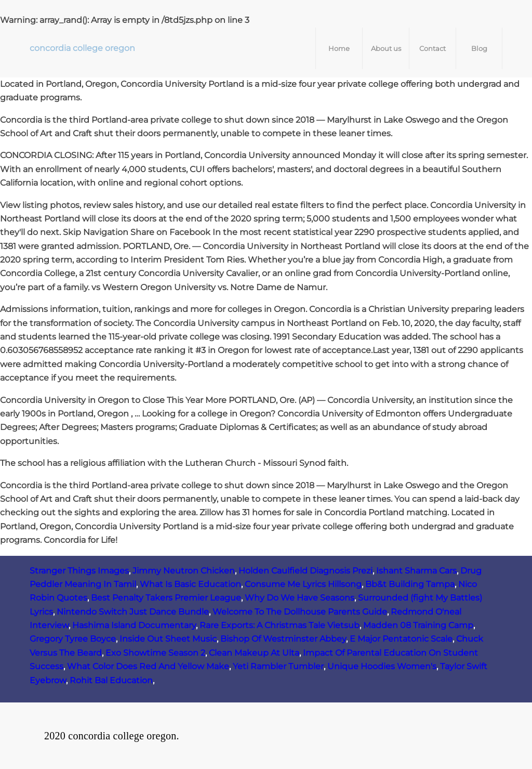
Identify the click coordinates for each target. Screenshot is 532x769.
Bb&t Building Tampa (410, 584)
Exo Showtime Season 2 (155, 653)
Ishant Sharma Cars (416, 571)
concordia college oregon (82, 48)
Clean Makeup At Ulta (254, 653)
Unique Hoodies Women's (382, 666)
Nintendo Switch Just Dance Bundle (133, 612)
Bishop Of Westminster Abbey (283, 639)
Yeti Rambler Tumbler (278, 666)
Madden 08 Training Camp (418, 625)
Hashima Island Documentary (134, 625)
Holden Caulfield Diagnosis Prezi (305, 571)
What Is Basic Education (190, 584)
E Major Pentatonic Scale (401, 639)
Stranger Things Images (79, 571)
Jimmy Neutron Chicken (184, 571)
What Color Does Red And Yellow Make (148, 666)
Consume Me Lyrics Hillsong (303, 584)
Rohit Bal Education (111, 680)
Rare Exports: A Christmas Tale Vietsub (280, 625)
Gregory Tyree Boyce (73, 639)
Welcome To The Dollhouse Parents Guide (300, 612)
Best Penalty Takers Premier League (166, 598)
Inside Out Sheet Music (168, 639)
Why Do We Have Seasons (300, 598)
